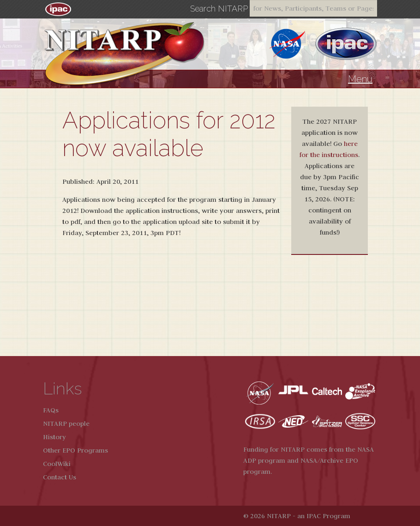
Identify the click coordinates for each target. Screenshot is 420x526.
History (54, 437)
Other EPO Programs (75, 450)
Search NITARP (219, 9)
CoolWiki (57, 464)
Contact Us (60, 477)
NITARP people (66, 423)
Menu (360, 79)
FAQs (51, 410)
